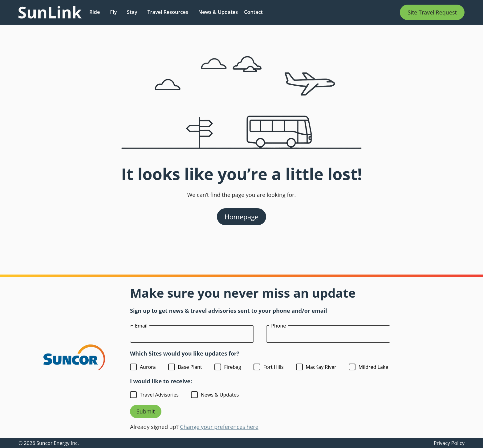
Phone (278, 326)
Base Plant (190, 367)
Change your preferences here (219, 427)
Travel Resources (168, 12)
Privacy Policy (449, 443)
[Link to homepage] (50, 12)
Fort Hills (274, 367)
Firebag (233, 367)
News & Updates (218, 12)
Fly (113, 12)
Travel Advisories (159, 395)
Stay (132, 12)
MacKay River (321, 367)
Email (141, 326)
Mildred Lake (373, 367)
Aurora (148, 367)
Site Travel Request (432, 12)
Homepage (241, 217)
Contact (253, 12)
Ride (95, 12)
